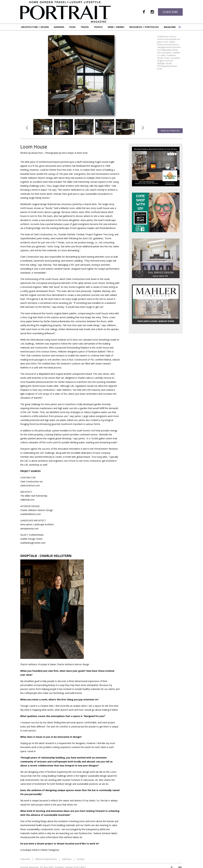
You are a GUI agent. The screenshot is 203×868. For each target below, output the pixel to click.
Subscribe (170, 12)
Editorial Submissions (46, 859)
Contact (81, 859)
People (98, 27)
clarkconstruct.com (30, 485)
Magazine (170, 27)
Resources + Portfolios (144, 27)
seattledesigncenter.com (33, 543)
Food (72, 27)
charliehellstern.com (31, 514)
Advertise (67, 859)
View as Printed (170, 131)
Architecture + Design (35, 27)
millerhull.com (27, 500)
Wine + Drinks (116, 27)
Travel (85, 27)
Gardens (59, 27)
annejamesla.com (29, 529)
